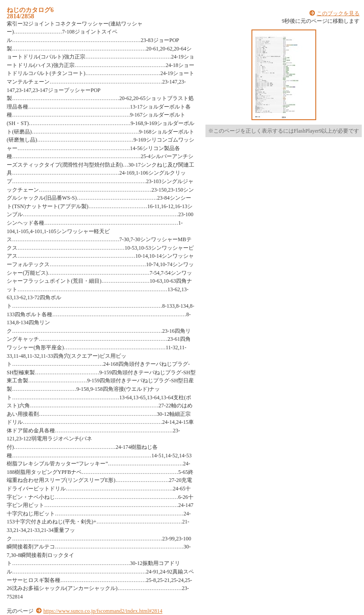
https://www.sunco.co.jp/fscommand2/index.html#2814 (103, 611)
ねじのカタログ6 (30, 10)
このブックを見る (338, 13)
